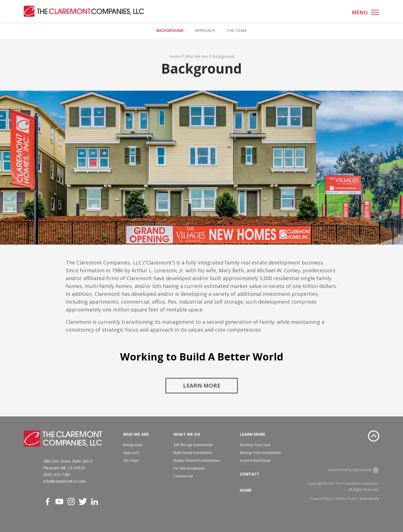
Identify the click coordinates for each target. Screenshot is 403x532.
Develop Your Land (255, 445)
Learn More (202, 385)
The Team (236, 30)
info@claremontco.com (65, 481)
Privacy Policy (321, 499)
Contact (250, 474)
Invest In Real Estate (255, 460)
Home (175, 56)
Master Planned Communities (197, 460)
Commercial (183, 476)
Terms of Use (346, 499)
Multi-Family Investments (193, 453)
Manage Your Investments (260, 453)
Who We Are (196, 56)
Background (170, 30)
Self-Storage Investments (193, 445)
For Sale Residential (189, 468)
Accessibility (370, 499)
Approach (205, 30)
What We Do (187, 434)
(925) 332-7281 (57, 474)
